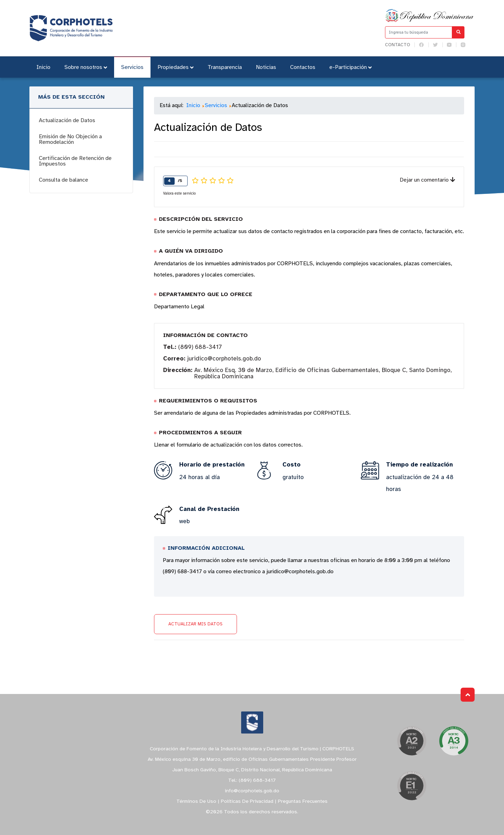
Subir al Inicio (468, 695)
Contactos (303, 67)
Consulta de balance (64, 180)
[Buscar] (458, 32)
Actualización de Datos (67, 121)
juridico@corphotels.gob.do (224, 359)
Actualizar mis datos (195, 624)
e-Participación (351, 67)
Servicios (132, 67)
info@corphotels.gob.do (252, 791)
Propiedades (176, 67)
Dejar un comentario (427, 180)
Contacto (398, 45)
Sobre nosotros (86, 67)
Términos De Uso (196, 802)
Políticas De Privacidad (247, 802)
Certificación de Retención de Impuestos (75, 161)
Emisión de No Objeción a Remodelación (70, 139)
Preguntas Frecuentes (303, 802)
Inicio (43, 67)
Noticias (266, 67)
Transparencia (225, 67)
